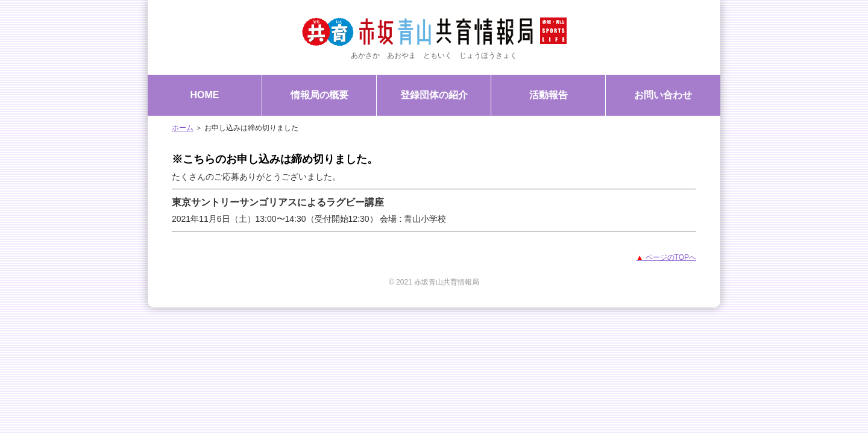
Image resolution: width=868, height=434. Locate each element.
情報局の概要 (319, 95)
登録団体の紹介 (434, 95)
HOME (205, 95)
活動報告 (549, 95)
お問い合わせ (663, 95)
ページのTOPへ (666, 257)
